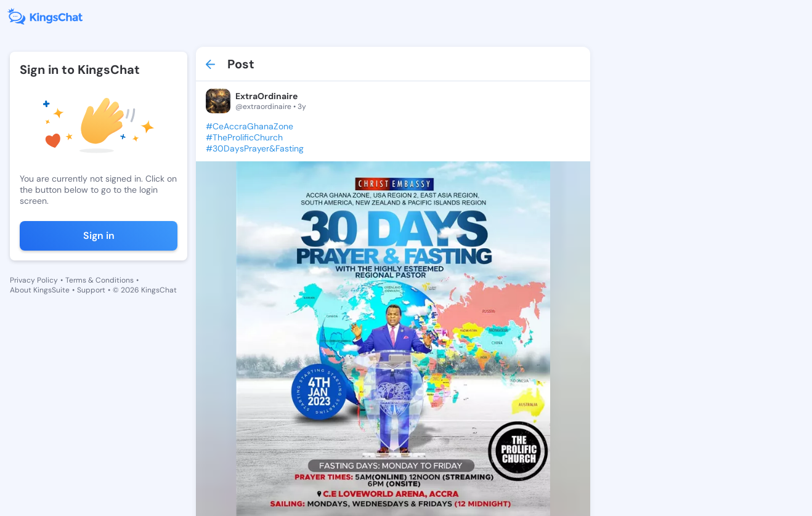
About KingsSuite (40, 290)
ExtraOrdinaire (266, 96)
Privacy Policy (34, 280)
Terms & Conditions (99, 280)
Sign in (99, 236)
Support (91, 290)
